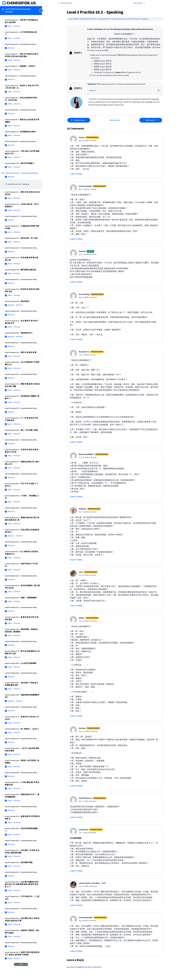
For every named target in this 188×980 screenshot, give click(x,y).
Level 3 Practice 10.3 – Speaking (138, 19)
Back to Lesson (115, 120)
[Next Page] (27, 964)
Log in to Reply (76, 174)
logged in (81, 967)
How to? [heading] (93, 90)
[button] (159, 90)
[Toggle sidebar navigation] (41, 11)
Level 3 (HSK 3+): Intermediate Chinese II (18, 10)
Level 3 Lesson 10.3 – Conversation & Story (112, 19)
